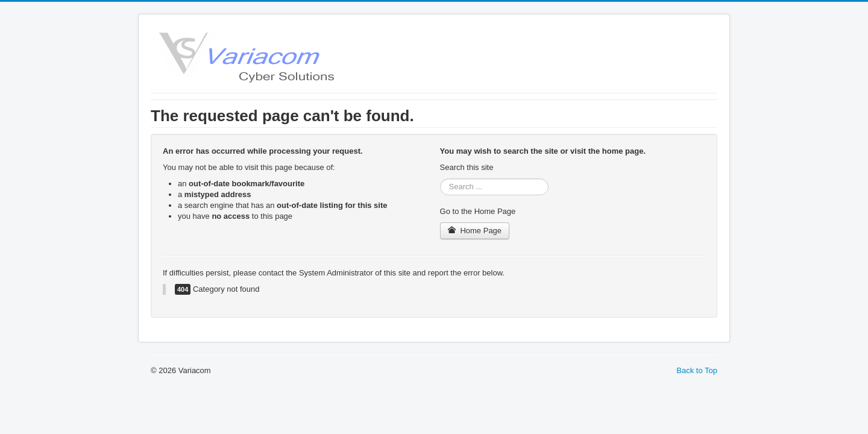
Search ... (440, 179)
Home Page (475, 231)
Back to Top (697, 370)
